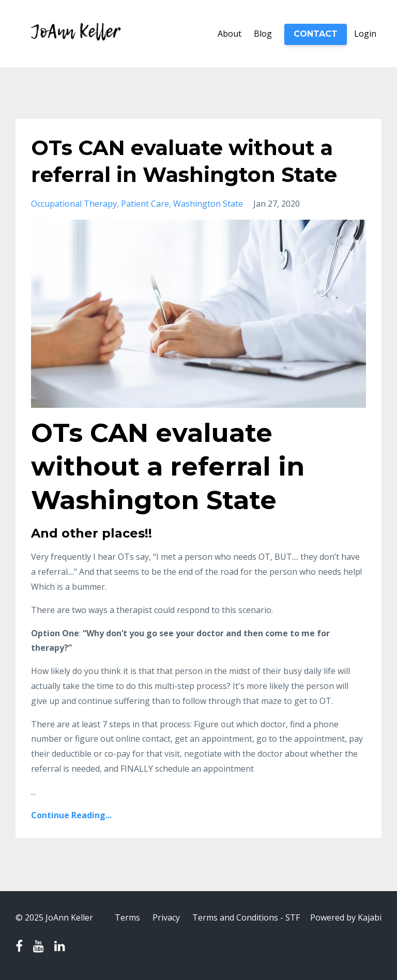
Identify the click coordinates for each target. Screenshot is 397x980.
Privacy (166, 917)
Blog (263, 34)
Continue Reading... (71, 815)
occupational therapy (74, 204)
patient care (145, 204)
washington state (208, 204)
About (230, 34)
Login (365, 34)
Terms (127, 917)
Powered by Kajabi (346, 917)
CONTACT (316, 34)
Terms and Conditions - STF (246, 917)
